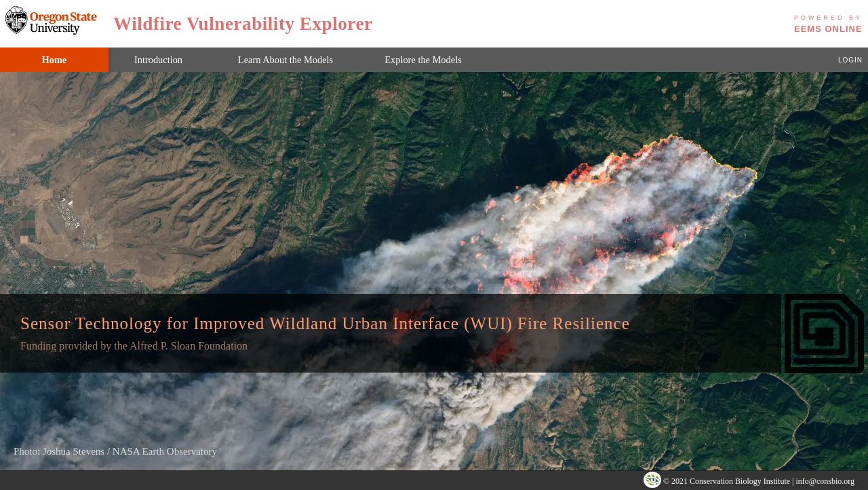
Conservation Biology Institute (740, 481)
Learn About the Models (285, 60)
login (850, 59)
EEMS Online (828, 22)
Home (55, 60)
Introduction (158, 60)
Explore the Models (423, 60)
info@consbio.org (826, 481)
